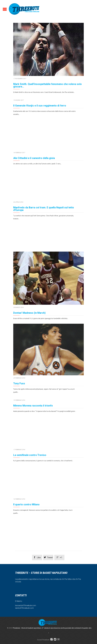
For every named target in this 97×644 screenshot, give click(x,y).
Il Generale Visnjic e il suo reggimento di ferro (40, 106)
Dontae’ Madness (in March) (29, 313)
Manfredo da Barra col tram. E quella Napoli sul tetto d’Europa (44, 209)
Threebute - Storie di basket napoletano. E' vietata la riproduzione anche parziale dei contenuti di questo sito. (52, 628)
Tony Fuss (19, 383)
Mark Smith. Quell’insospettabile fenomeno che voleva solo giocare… (47, 85)
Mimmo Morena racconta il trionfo (33, 407)
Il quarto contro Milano (26, 511)
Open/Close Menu (5, 9)
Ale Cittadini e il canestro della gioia (34, 158)
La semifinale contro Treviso (30, 459)
